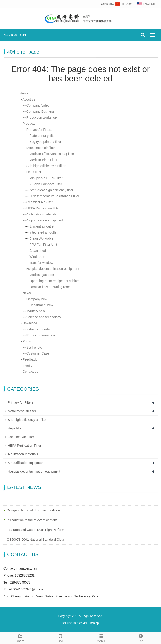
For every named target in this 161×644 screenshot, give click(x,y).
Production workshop (42, 117)
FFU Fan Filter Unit (43, 245)
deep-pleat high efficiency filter (51, 190)
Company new (37, 299)
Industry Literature (40, 329)
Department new (41, 305)
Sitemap (94, 623)
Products (29, 124)
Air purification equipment (45, 220)
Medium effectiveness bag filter (52, 154)
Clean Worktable (41, 238)
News (27, 293)
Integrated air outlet (44, 232)
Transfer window (41, 263)
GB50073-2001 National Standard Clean (36, 540)
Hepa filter (34, 172)
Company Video (38, 105)
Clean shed (38, 251)
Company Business (41, 111)
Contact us (30, 372)
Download (30, 323)
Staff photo (34, 347)
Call (60, 638)
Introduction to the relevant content (32, 520)
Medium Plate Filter (44, 160)
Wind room (37, 257)
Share (20, 638)
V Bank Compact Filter (46, 184)
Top (141, 638)
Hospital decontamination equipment (53, 269)
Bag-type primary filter (45, 142)
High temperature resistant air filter (54, 196)
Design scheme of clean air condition (33, 510)
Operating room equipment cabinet (55, 281)
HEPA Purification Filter (43, 208)
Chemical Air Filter (40, 202)
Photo (27, 341)
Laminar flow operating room (50, 287)
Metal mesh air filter (41, 148)
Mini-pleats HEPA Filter (46, 178)
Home (24, 93)
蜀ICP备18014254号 (75, 623)
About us (29, 99)
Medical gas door (42, 275)
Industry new (36, 311)
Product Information (41, 335)
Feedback (30, 359)
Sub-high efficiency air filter (46, 166)
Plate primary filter (43, 136)
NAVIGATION (15, 35)
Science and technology (44, 317)
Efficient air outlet (42, 226)
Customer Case (38, 353)
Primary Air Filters (39, 130)
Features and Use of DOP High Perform (35, 530)
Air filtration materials (41, 214)
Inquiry (27, 366)
